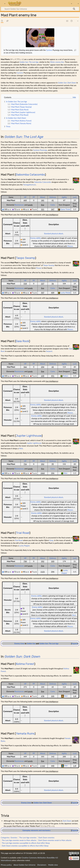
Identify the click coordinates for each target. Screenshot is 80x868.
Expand (75, 643)
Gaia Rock (22, 341)
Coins (53, 205)
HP (25, 197)
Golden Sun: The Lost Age (29, 62)
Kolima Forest (25, 664)
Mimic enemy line (57, 62)
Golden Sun (31, 643)
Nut (66, 696)
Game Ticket (65, 209)
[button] (75, 644)
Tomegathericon (29, 185)
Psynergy (43, 150)
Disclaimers (42, 865)
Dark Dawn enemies (46, 838)
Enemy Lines (19, 643)
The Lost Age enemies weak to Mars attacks (19, 840)
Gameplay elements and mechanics (36, 830)
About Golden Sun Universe (24, 865)
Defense (53, 197)
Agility (64, 197)
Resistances (19, 205)
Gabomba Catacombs (30, 175)
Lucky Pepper (24, 546)
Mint (21, 448)
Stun (74, 615)
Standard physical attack (53, 233)
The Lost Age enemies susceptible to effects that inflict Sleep (26, 843)
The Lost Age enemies (28, 838)
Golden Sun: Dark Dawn (67, 83)
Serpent (49, 351)
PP (34, 197)
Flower (39, 268)
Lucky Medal (65, 293)
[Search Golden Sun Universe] (40, 9)
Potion (65, 376)
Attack (43, 197)
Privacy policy (6, 865)
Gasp (51, 540)
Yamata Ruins (25, 733)
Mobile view (53, 865)
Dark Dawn (67, 821)
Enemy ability (36, 238)
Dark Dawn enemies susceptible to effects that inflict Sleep (25, 846)
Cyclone (49, 50)
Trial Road (23, 533)
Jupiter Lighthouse (29, 436)
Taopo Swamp (25, 258)
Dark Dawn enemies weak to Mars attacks (55, 840)
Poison (70, 246)
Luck (75, 197)
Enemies (14, 838)
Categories (5, 838)
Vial (66, 766)
